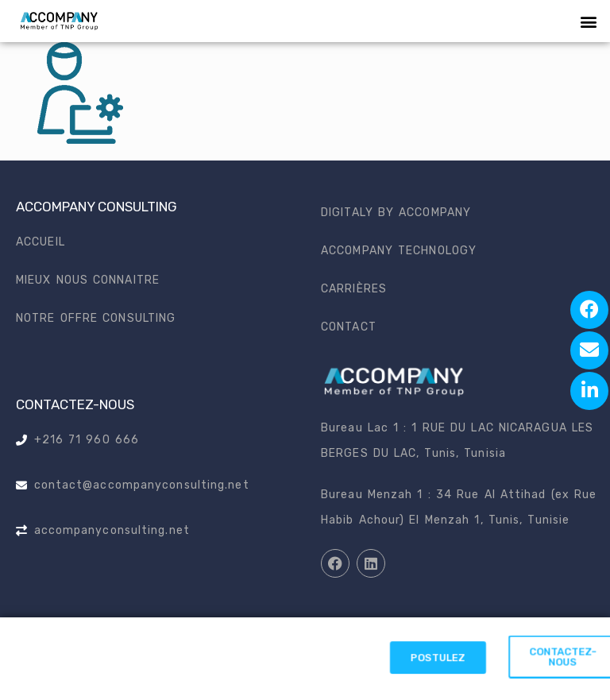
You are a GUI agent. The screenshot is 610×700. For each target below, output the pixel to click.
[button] (589, 21)
